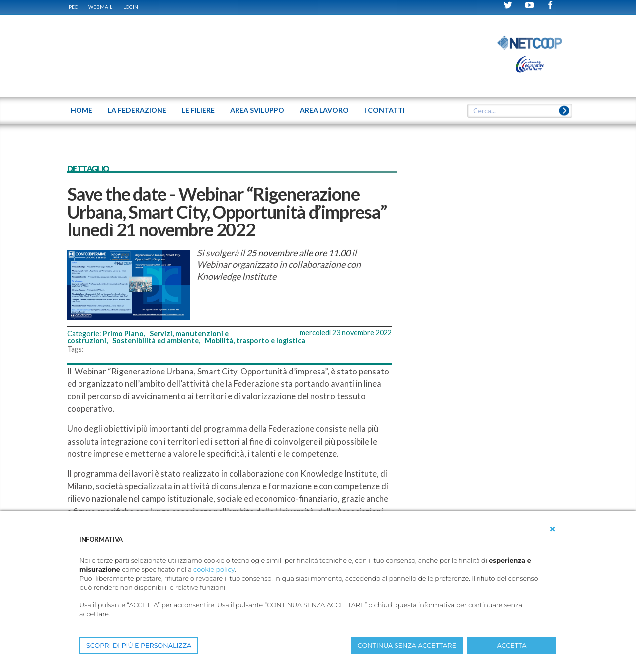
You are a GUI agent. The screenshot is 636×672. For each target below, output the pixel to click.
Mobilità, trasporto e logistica (255, 340)
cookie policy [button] (214, 569)
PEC (73, 7)
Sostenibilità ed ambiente (156, 340)
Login (131, 7)
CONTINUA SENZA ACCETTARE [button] (407, 645)
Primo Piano (123, 334)
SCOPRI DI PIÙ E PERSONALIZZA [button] (139, 645)
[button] (553, 529)
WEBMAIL (100, 7)
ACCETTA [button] (512, 645)
